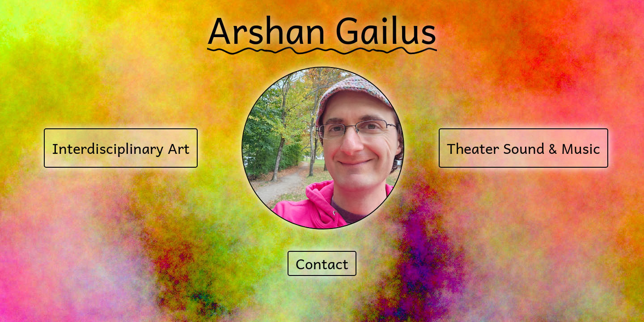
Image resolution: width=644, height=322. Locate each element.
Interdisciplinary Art (121, 148)
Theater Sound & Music (523, 148)
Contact (322, 263)
